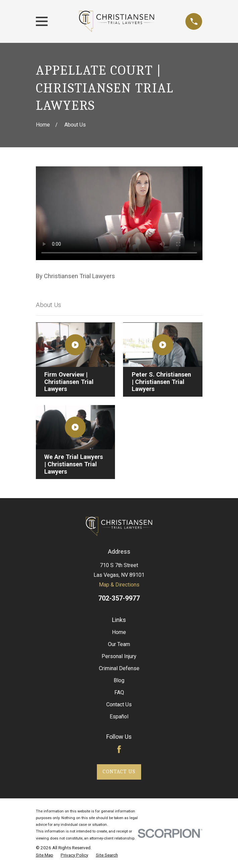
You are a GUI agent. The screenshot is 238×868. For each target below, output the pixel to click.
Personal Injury (119, 656)
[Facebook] (119, 749)
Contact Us (119, 704)
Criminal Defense (119, 668)
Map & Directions (119, 585)
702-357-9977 (119, 598)
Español (119, 717)
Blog (119, 680)
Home (119, 632)
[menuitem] (45, 855)
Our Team (119, 644)
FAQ (119, 692)
